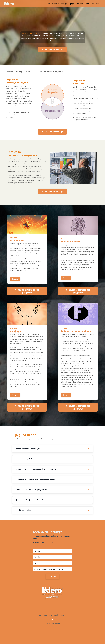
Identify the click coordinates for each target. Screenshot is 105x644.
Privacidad (43, 631)
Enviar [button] (53, 593)
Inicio (46, 4)
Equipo (71, 4)
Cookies (63, 631)
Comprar (15, 289)
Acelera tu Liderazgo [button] (52, 50)
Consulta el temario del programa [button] (27, 302)
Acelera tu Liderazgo (58, 4)
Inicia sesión (96, 4)
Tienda (87, 4)
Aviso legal (54, 631)
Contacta (79, 4)
